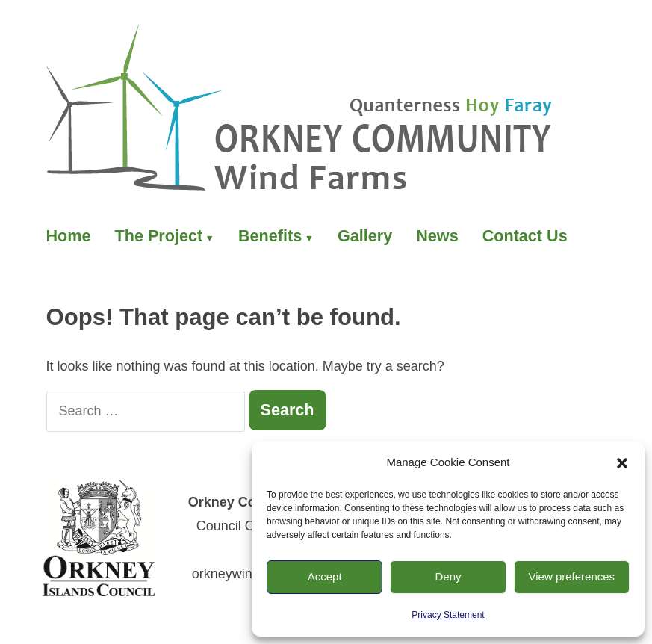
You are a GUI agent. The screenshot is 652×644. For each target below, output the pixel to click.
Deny (448, 576)
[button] (622, 463)
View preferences (572, 576)
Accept (325, 576)
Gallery (365, 236)
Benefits (270, 236)
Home (69, 236)
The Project (159, 236)
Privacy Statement (448, 615)
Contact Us (525, 236)
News (437, 236)
